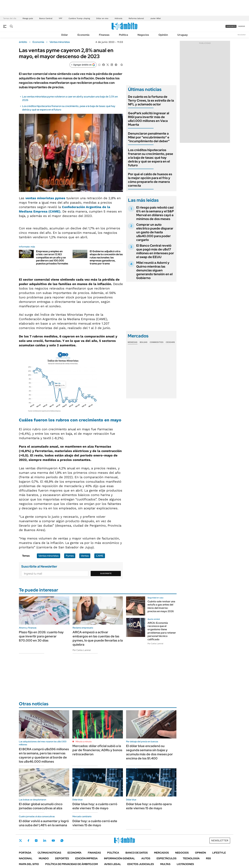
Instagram (36, 841)
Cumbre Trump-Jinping (79, 18)
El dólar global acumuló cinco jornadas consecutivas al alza (41, 806)
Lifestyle (219, 853)
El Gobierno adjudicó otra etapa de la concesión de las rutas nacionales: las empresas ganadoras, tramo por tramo (106, 257)
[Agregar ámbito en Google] (83, 65)
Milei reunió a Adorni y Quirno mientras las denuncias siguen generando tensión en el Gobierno (154, 270)
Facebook (28, 841)
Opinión (163, 35)
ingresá (242, 26)
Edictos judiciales (141, 864)
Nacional (26, 858)
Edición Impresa (86, 858)
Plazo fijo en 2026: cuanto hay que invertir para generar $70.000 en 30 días (41, 636)
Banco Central (46, 18)
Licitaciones (185, 864)
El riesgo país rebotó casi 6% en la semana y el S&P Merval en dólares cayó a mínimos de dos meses (155, 213)
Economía (83, 35)
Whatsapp (62, 841)
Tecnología (191, 858)
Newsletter (242, 35)
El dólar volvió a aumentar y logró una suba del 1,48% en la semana (44, 823)
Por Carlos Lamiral (82, 650)
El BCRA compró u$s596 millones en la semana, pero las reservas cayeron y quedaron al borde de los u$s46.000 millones (44, 755)
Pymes (70, 556)
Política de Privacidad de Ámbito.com (72, 864)
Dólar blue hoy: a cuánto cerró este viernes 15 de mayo (95, 806)
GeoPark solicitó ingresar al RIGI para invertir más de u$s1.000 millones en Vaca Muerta (149, 119)
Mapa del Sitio (29, 864)
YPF (61, 18)
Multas (165, 864)
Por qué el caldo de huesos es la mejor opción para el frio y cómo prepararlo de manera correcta (150, 180)
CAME (100, 556)
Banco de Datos (137, 853)
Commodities (157, 342)
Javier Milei (155, 18)
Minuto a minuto (84, 742)
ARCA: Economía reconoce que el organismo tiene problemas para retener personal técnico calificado (162, 631)
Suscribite (106, 573)
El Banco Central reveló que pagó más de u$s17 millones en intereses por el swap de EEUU (155, 251)
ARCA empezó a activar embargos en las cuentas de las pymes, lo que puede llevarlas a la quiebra (98, 638)
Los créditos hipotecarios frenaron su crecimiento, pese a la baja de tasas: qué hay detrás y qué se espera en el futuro (151, 158)
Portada (25, 853)
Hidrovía (118, 18)
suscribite (231, 26)
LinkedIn (45, 841)
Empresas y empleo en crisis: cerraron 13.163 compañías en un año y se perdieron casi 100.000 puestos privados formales (52, 257)
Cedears (170, 342)
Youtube (53, 841)
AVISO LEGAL (113, 864)
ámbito (23, 42)
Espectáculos (167, 858)
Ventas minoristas (60, 42)
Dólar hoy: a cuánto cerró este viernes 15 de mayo (95, 823)
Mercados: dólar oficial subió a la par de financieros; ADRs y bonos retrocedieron (97, 750)
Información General (119, 858)
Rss (208, 858)
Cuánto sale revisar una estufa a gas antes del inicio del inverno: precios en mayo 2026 (161, 606)
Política (123, 35)
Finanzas (104, 35)
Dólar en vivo (102, 18)
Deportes (62, 858)
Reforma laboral (136, 18)
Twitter (20, 841)
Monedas (133, 342)
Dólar (65, 35)
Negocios (143, 35)
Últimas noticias (49, 853)
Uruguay (183, 35)
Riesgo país (28, 18)
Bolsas (144, 342)
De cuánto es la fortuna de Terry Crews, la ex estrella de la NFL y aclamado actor (151, 100)
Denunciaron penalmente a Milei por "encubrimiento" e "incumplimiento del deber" (149, 137)
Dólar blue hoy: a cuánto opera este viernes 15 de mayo (149, 806)
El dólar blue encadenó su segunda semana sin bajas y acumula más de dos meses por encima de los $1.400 (149, 752)
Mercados (161, 853)
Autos (146, 858)
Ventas (85, 556)
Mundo (44, 858)
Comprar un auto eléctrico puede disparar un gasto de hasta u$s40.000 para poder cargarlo (155, 232)
